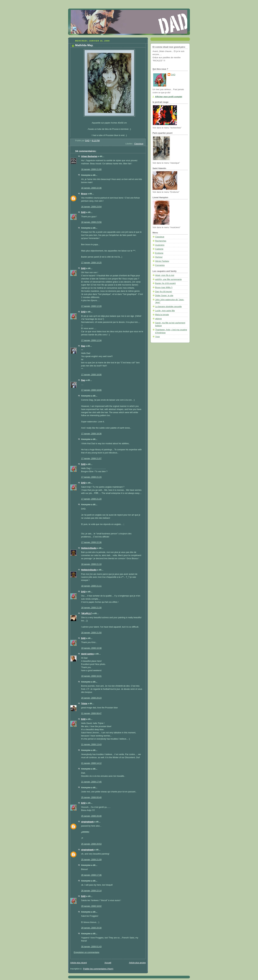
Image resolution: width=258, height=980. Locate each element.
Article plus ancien (137, 963)
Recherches (161, 241)
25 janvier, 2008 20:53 (91, 844)
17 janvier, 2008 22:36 (91, 542)
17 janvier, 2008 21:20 (91, 499)
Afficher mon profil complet (169, 97)
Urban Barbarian (89, 156)
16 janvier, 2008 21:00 (91, 169)
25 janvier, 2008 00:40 (91, 797)
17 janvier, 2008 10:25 (91, 263)
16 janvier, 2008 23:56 (91, 222)
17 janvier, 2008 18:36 (91, 434)
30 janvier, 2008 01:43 (91, 947)
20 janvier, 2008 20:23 (91, 698)
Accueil (108, 963)
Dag (83, 346)
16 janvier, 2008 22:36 (91, 188)
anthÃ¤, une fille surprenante (168, 279)
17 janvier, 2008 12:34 (91, 340)
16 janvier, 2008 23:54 (91, 207)
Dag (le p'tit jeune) (164, 292)
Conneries (160, 265)
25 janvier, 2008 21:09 (91, 860)
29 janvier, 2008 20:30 (91, 928)
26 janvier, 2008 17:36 (91, 875)
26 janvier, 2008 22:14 (91, 891)
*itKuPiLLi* (86, 613)
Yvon (157, 337)
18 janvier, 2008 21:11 (91, 586)
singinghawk (87, 822)
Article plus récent (78, 963)
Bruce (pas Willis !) (164, 287)
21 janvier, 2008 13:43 (91, 744)
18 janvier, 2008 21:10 (91, 564)
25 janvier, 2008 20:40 (91, 816)
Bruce (84, 194)
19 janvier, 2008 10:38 (91, 648)
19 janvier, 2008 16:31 (91, 676)
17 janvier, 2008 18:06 (91, 375)
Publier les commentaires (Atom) (98, 969)
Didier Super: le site (164, 296)
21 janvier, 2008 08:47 (91, 713)
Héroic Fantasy (162, 261)
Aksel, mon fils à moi (165, 275)
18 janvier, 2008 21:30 (91, 608)
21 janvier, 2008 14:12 (91, 763)
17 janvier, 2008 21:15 (91, 477)
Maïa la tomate (162, 315)
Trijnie (84, 704)
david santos (87, 654)
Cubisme (159, 249)
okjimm (158, 319)
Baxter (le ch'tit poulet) (165, 283)
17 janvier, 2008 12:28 (91, 306)
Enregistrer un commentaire (87, 952)
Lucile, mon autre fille (165, 311)
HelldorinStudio (89, 548)
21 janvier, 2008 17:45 (91, 782)
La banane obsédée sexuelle (168, 307)
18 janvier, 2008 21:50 (91, 633)
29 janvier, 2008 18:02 (91, 906)
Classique (139, 144)
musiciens (160, 245)
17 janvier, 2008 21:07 (91, 459)
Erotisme (159, 253)
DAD (83, 212)
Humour (159, 257)
